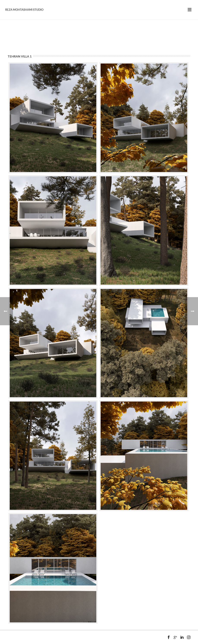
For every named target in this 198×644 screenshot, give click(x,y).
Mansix (22, 642)
